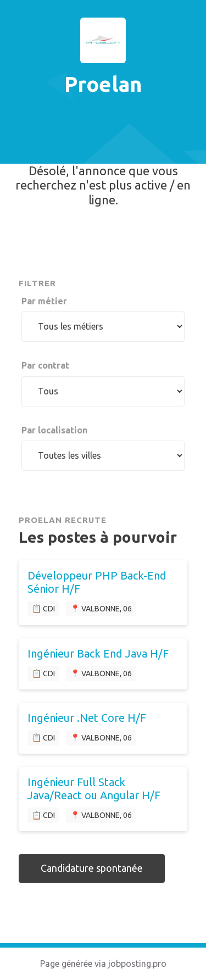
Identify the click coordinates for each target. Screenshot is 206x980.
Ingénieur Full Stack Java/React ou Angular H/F (94, 789)
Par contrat (45, 365)
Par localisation (54, 430)
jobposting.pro (137, 964)
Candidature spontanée (92, 868)
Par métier (44, 301)
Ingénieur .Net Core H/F (87, 718)
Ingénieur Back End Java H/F (98, 653)
